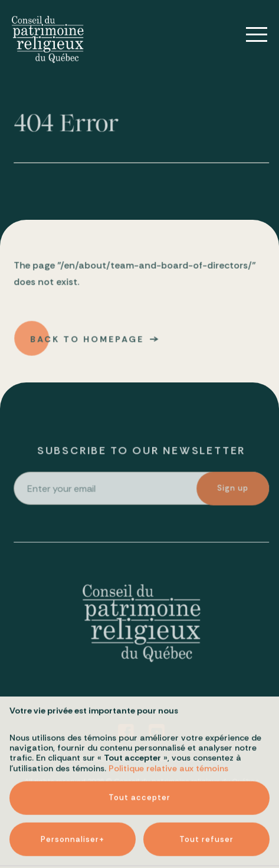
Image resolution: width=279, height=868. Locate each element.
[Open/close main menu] (248, 35)
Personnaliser (73, 808)
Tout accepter (139, 767)
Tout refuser (206, 808)
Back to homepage (88, 340)
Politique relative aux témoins (168, 737)
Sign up (233, 489)
